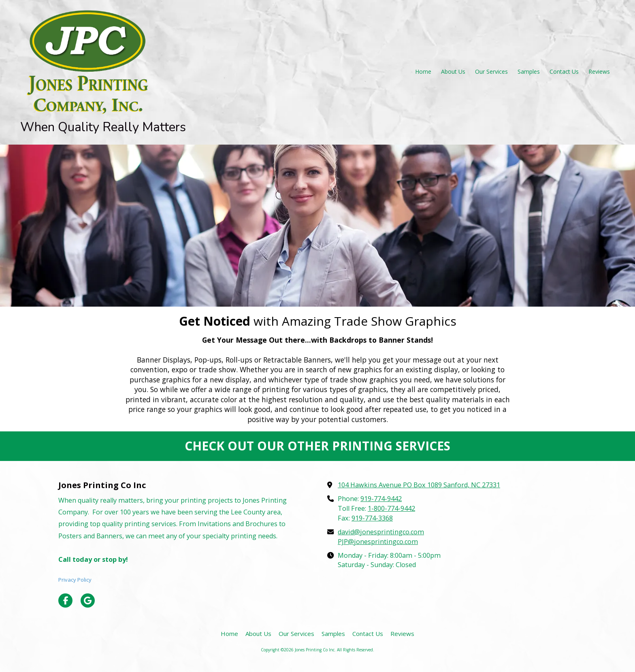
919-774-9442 (381, 499)
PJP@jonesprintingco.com (378, 542)
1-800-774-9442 (391, 508)
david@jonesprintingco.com (381, 532)
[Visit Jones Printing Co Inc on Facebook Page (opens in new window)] (65, 601)
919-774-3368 (372, 518)
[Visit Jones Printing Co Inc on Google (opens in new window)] (88, 601)
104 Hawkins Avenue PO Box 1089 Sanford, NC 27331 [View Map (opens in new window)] (419, 485)
